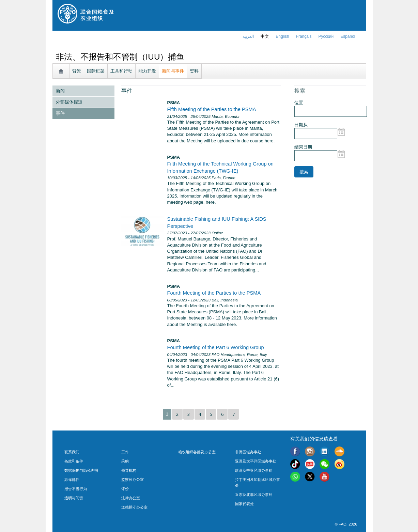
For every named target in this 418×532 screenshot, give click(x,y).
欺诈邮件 (72, 480)
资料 (194, 71)
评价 (125, 489)
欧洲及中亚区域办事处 (254, 470)
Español (348, 36)
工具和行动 (121, 71)
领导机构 (129, 470)
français (304, 36)
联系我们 (72, 452)
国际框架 (96, 71)
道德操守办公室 (134, 507)
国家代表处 (244, 504)
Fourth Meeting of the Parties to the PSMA (214, 293)
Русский (326, 36)
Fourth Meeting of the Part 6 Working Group (216, 347)
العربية (248, 36)
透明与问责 (74, 498)
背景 (77, 71)
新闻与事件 (173, 71)
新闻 (60, 91)
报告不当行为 (76, 489)
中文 (265, 36)
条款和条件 (74, 461)
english (282, 36)
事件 (60, 113)
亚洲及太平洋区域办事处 (256, 461)
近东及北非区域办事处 (254, 495)
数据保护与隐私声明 (81, 470)
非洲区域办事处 (248, 452)
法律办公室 (131, 498)
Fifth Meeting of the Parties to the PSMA (212, 109)
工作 (125, 452)
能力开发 (147, 71)
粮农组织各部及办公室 (197, 452)
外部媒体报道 (69, 102)
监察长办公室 (133, 480)
